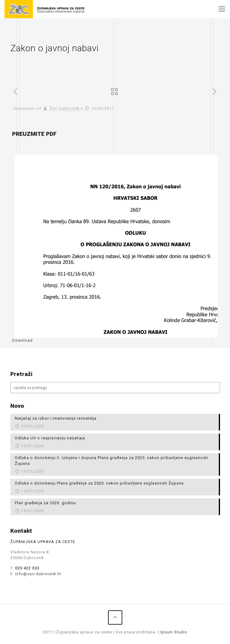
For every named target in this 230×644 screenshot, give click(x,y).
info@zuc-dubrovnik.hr (38, 574)
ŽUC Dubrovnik (64, 108)
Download (22, 340)
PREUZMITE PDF (34, 134)
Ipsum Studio (174, 632)
